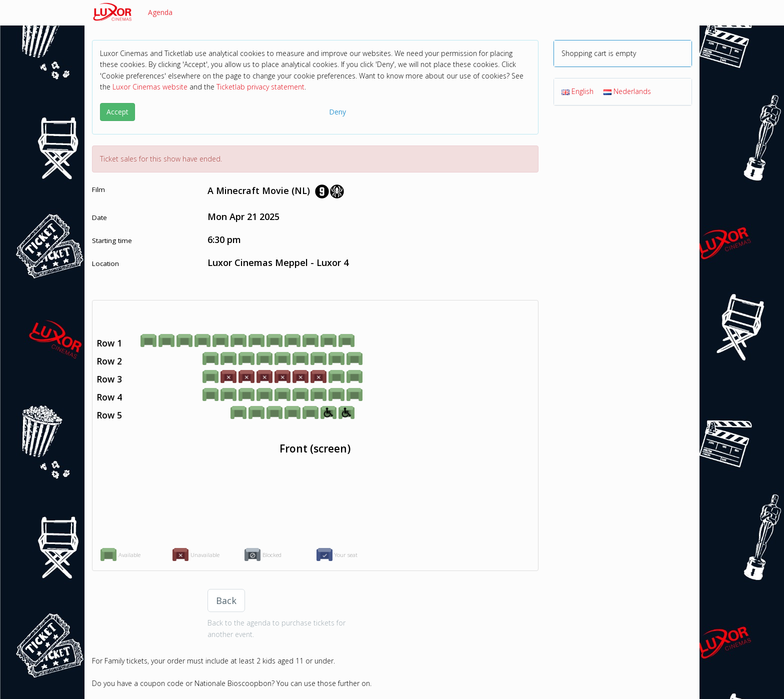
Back (226, 600)
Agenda (160, 12)
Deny (337, 112)
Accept (117, 112)
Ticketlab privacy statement (260, 87)
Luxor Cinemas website (150, 87)
